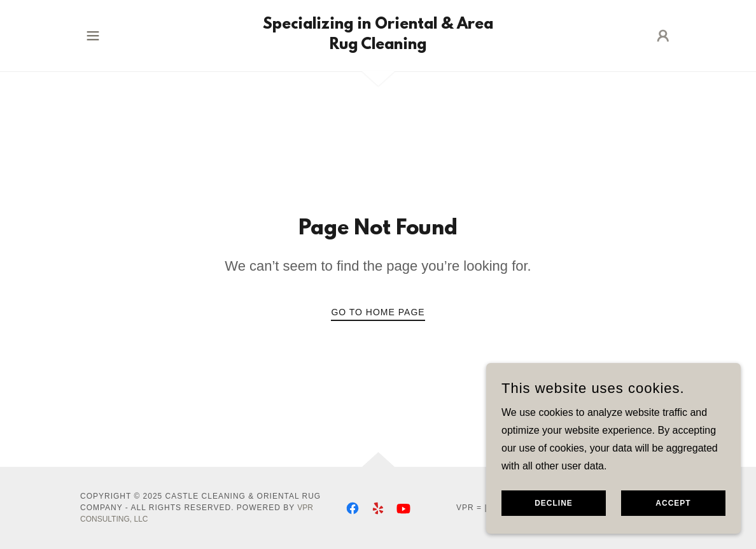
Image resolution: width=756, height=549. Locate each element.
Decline (554, 521)
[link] (378, 46)
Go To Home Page (378, 312)
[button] (93, 36)
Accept (673, 521)
